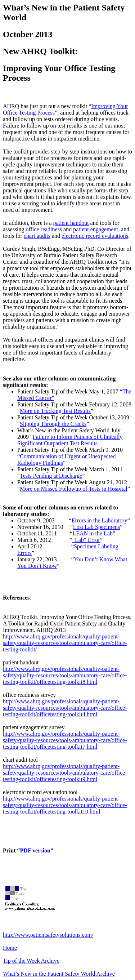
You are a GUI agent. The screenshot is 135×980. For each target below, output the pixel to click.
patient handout (71, 223)
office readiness (44, 229)
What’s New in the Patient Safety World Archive (59, 974)
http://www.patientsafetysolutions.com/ (48, 935)
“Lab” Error (86, 540)
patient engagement (96, 229)
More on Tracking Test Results (55, 411)
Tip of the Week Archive (31, 961)
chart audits (37, 236)
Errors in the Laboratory (100, 520)
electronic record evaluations (95, 236)
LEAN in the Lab (93, 533)
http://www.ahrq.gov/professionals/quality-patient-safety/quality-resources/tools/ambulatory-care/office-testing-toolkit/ (65, 643)
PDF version (35, 850)
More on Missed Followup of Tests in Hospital (74, 489)
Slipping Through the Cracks (53, 424)
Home (10, 948)
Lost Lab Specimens (97, 527)
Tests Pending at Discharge (51, 476)
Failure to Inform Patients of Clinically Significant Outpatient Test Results (70, 440)
